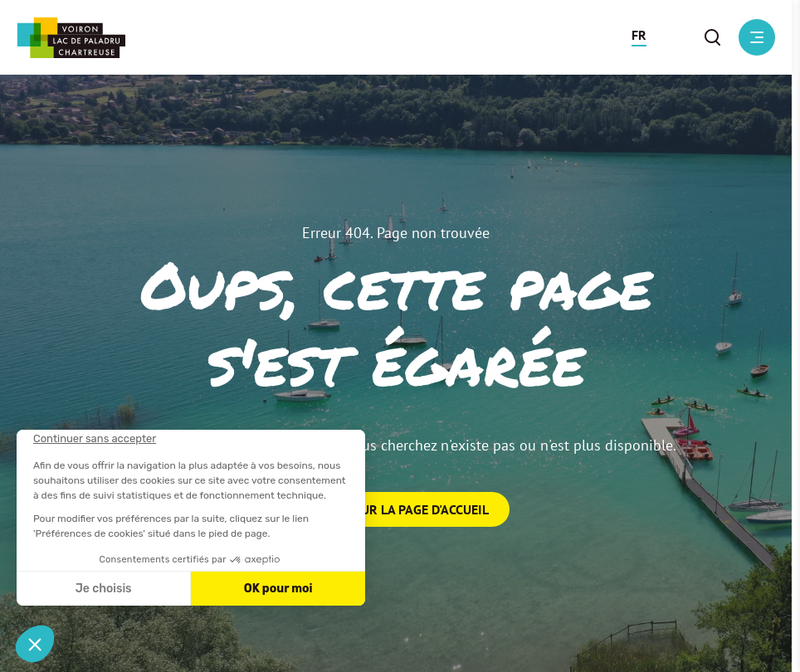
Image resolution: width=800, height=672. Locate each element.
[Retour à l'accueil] (71, 38)
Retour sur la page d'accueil (396, 509)
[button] (639, 37)
